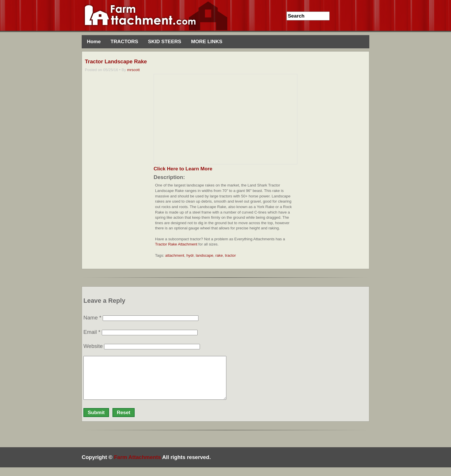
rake (219, 255)
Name (92, 318)
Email (92, 332)
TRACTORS (124, 41)
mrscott (133, 70)
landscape (205, 255)
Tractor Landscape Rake (116, 61)
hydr (190, 255)
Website (93, 346)
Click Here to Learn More (183, 169)
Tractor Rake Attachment (176, 244)
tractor (230, 255)
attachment (175, 255)
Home (94, 41)
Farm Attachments (137, 466)
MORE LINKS (207, 41)
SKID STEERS (165, 41)
